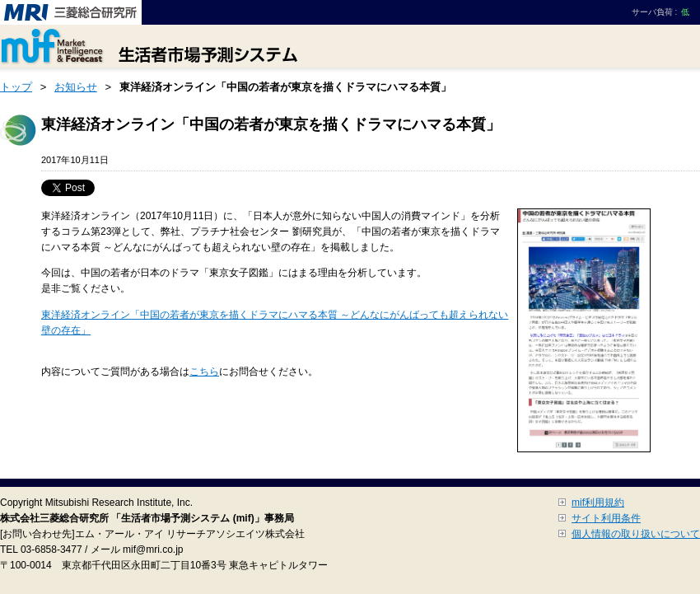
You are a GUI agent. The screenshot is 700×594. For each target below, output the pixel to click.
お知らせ (76, 87)
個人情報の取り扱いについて (636, 534)
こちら (204, 372)
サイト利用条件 (606, 518)
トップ (16, 87)
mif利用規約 (598, 503)
